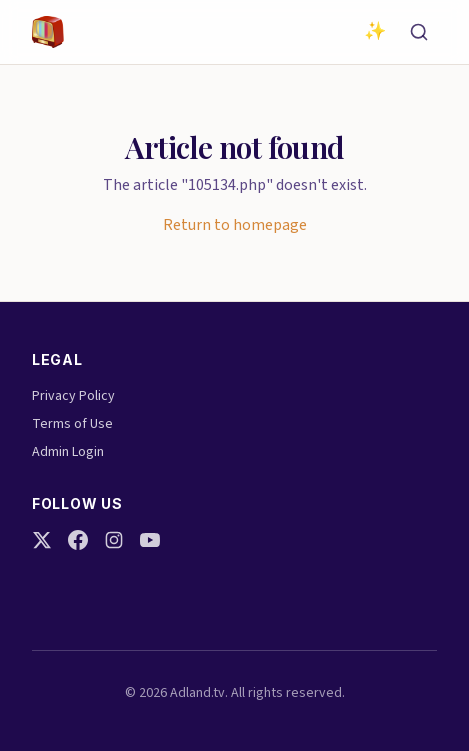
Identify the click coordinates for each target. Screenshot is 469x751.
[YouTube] (150, 540)
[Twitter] (42, 540)
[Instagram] (114, 540)
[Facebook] (78, 540)
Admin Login (68, 452)
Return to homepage (235, 225)
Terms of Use (72, 424)
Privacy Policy (73, 396)
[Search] (419, 32)
